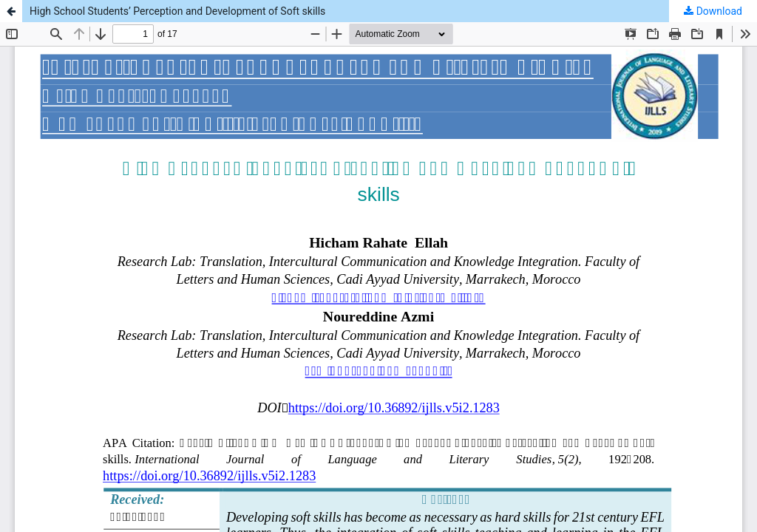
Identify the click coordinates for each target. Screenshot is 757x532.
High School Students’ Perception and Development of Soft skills (177, 11)
